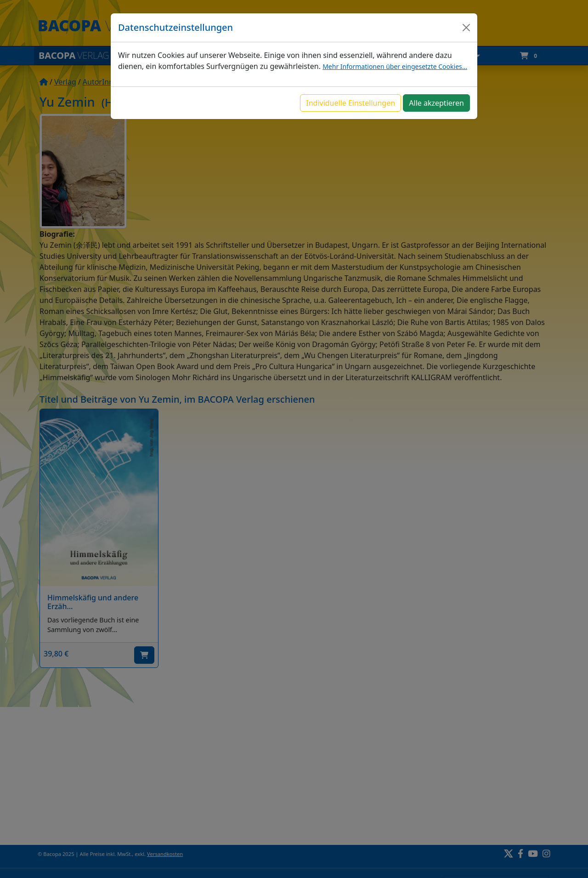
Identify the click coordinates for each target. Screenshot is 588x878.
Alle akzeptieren (436, 103)
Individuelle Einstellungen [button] (351, 103)
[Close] (466, 28)
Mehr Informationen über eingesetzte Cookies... (395, 66)
